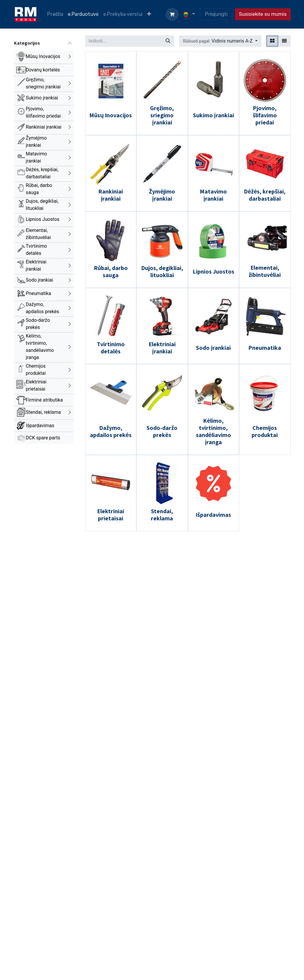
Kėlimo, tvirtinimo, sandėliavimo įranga (40, 347)
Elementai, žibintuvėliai (38, 234)
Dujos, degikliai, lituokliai (42, 205)
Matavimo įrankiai (36, 157)
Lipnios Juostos (43, 219)
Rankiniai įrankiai (44, 127)
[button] (220, 41)
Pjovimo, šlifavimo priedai (43, 112)
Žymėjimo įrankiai (36, 142)
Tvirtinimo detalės (36, 250)
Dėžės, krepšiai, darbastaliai (42, 173)
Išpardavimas (40, 426)
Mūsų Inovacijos (43, 56)
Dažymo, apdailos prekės (43, 308)
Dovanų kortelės (43, 70)
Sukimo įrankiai (42, 98)
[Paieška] (168, 41)
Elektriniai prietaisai (36, 385)
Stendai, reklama (43, 412)
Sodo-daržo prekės (38, 324)
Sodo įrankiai (40, 280)
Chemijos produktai (36, 370)
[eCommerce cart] (172, 14)
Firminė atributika (44, 400)
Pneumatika (39, 293)
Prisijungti (216, 14)
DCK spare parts (43, 438)
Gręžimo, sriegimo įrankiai (43, 83)
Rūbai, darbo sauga (39, 189)
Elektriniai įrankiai (36, 265)
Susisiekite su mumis (263, 14)
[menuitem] (55, 14)
